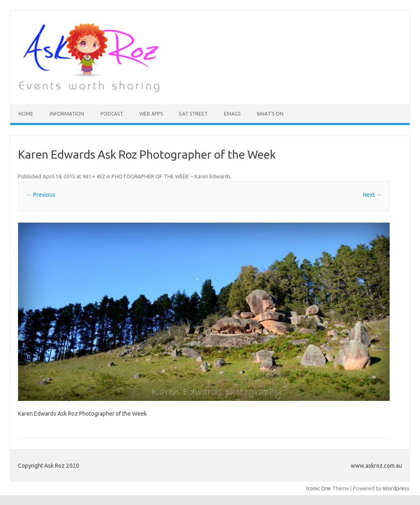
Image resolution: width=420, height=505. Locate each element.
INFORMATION (67, 114)
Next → (372, 195)
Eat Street (193, 114)
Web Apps (151, 114)
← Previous (41, 195)
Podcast (112, 114)
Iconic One (319, 488)
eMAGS (232, 114)
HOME (26, 114)
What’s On (270, 114)
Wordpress (396, 488)
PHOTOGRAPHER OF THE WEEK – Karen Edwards (171, 176)
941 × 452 (94, 176)
